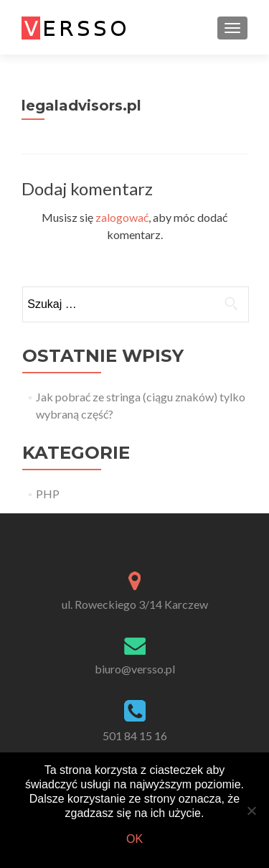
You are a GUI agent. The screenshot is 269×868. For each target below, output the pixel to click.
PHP (48, 494)
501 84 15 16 (135, 736)
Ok (134, 839)
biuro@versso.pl (135, 669)
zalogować (122, 217)
